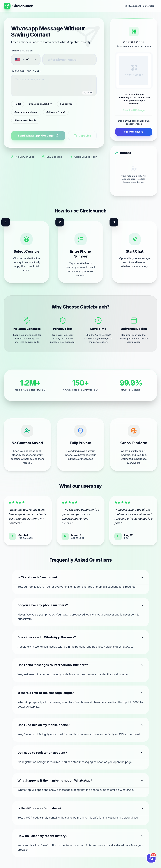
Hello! (18, 104)
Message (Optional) (27, 71)
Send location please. (26, 112)
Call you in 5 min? (56, 112)
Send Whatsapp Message (38, 136)
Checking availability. (41, 104)
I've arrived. (67, 104)
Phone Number (23, 51)
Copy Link (82, 136)
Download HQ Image (134, 110)
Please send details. (26, 120)
